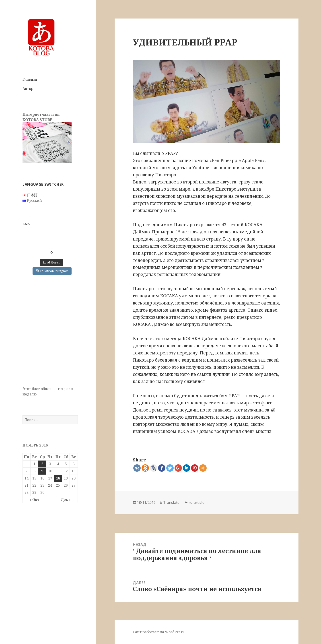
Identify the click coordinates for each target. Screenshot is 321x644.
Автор (28, 88)
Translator (172, 502)
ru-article (197, 502)
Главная (30, 79)
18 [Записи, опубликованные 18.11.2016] (58, 478)
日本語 (32, 195)
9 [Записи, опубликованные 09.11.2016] (42, 471)
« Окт (34, 500)
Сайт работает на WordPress (158, 632)
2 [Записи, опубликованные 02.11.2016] (42, 464)
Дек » (66, 500)
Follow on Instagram (52, 271)
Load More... (51, 262)
